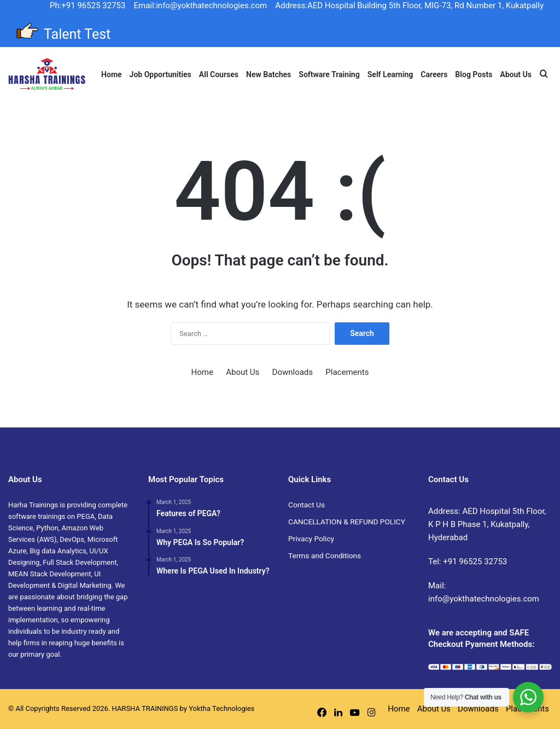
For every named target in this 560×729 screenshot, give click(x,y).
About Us (516, 74)
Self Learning (390, 74)
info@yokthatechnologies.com (484, 599)
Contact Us (307, 505)
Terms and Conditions (325, 556)
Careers (434, 74)
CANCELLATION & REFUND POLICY (347, 522)
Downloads (293, 372)
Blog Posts (474, 74)
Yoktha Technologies (221, 708)
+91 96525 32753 (475, 562)
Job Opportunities (161, 74)
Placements (347, 372)
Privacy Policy (311, 539)
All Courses (219, 74)
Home (111, 74)
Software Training (329, 74)
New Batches (269, 74)
